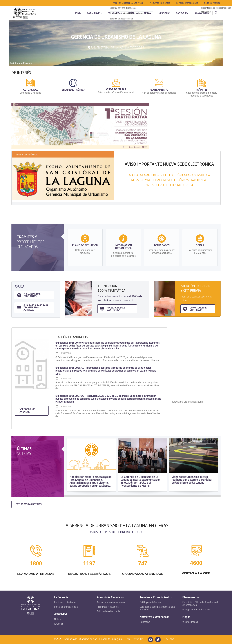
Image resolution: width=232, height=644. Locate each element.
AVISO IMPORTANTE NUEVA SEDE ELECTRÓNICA (169, 165)
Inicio (78, 13)
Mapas (148, 13)
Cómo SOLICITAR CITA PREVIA (198, 309)
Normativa (164, 13)
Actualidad (115, 13)
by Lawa (170, 639)
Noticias (58, 619)
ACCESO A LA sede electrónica (116, 309)
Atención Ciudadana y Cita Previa (128, 3)
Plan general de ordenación (196, 610)
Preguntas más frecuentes (32, 295)
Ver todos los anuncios (27, 411)
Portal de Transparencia (187, 3)
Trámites (133, 13)
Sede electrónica (212, 3)
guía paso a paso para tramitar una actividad (36, 308)
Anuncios (59, 624)
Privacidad (138, 639)
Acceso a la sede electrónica (111, 603)
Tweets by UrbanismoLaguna (187, 402)
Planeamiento (201, 13)
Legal (128, 639)
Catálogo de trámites (150, 603)
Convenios (182, 13)
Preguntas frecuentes (160, 3)
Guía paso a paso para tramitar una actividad (157, 608)
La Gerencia (95, 13)
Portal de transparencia (66, 607)
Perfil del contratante (65, 603)
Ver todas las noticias (29, 504)
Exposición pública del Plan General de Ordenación (200, 604)
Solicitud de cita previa (108, 612)
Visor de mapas (190, 622)
